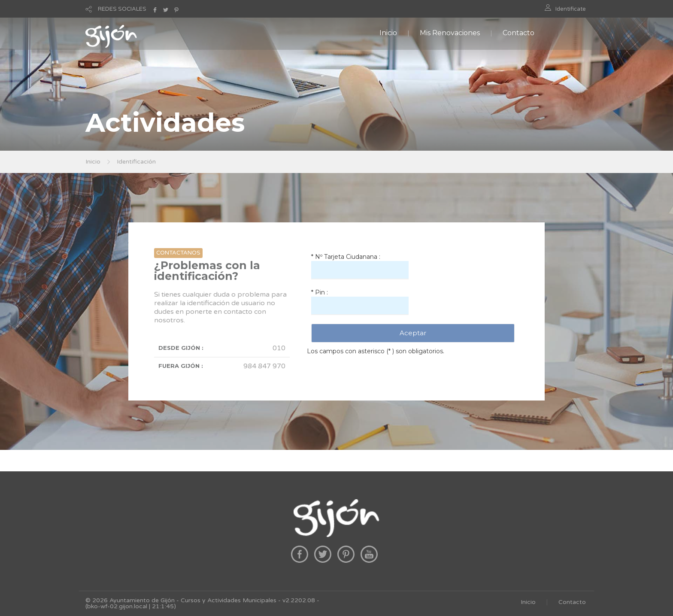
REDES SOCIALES (122, 9)
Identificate (571, 9)
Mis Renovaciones (450, 33)
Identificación (136, 162)
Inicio (388, 33)
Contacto (518, 33)
